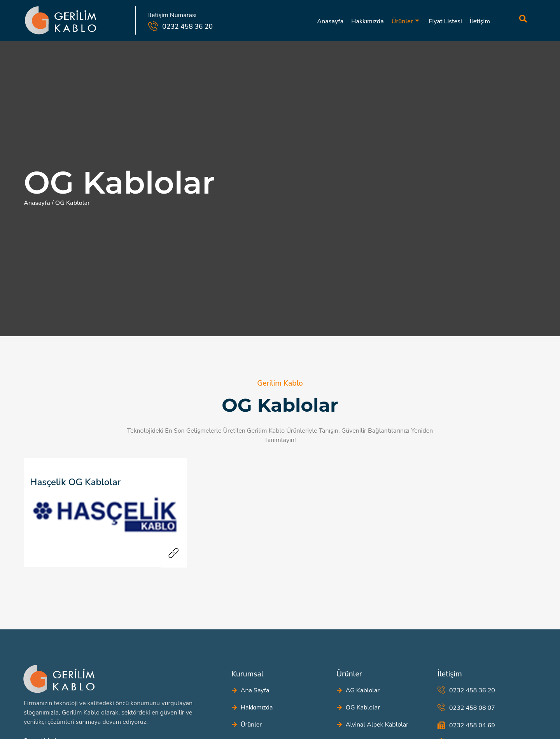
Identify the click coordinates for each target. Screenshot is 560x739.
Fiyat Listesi (445, 21)
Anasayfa (330, 21)
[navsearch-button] (507, 20)
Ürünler (405, 21)
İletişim (480, 21)
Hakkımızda (367, 21)
